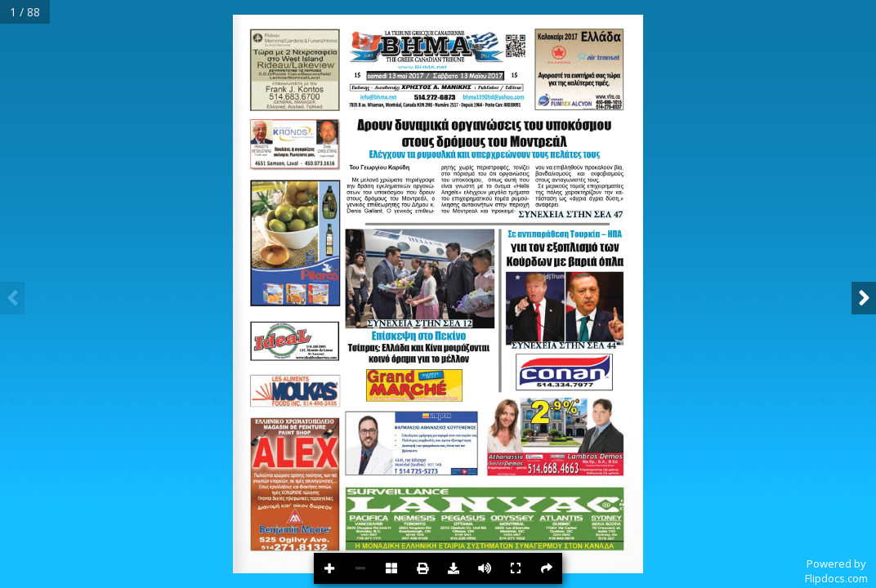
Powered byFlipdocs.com (836, 571)
